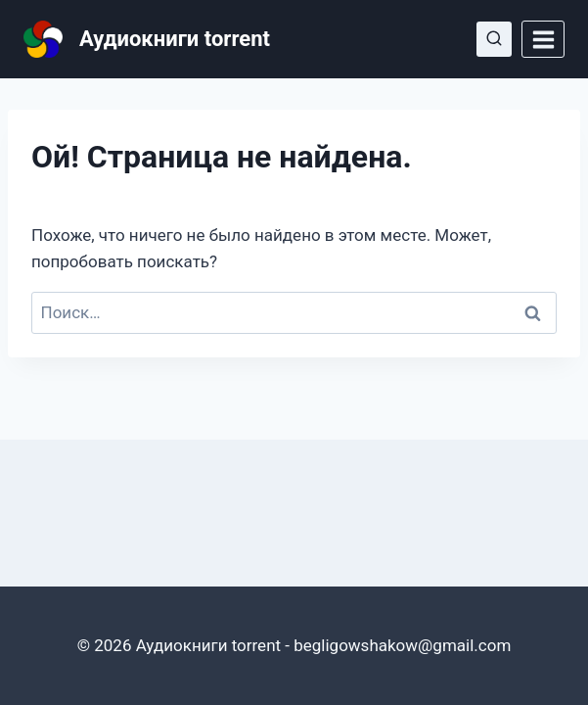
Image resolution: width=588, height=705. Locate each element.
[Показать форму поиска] (494, 39)
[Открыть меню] (543, 39)
